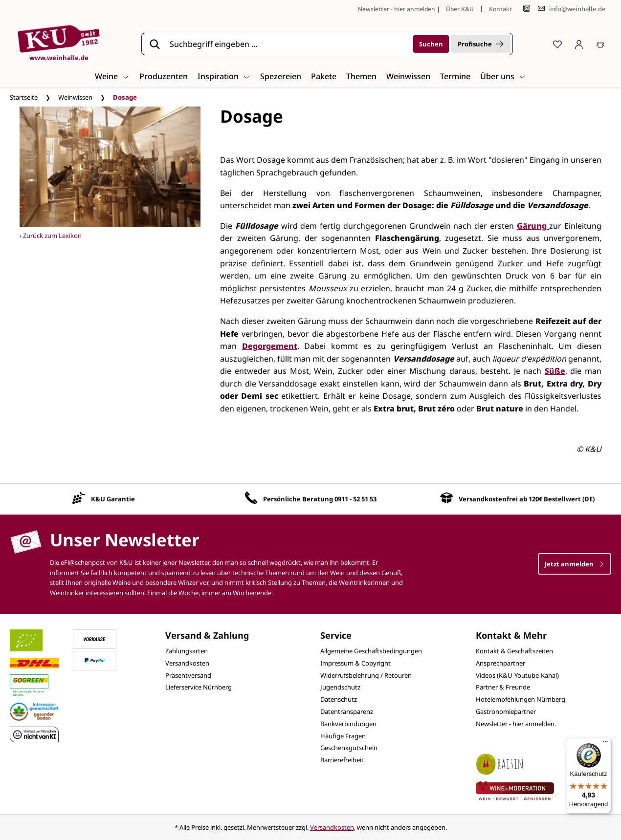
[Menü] (605, 744)
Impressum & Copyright (355, 663)
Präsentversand (188, 675)
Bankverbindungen (348, 724)
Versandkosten (187, 663)
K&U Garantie (113, 499)
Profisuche (481, 44)
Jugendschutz (340, 687)
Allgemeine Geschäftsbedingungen (371, 651)
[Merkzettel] (557, 44)
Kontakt (500, 9)
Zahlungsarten (187, 651)
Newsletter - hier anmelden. (516, 724)
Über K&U (460, 9)
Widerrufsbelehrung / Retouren (366, 675)
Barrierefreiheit (342, 760)
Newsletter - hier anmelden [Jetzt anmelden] (397, 9)
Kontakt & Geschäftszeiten (514, 651)
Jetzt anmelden (575, 564)
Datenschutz (339, 699)
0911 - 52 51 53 (355, 499)
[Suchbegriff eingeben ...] (288, 44)
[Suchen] (431, 44)
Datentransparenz (347, 711)
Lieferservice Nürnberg (199, 687)
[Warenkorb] (600, 44)
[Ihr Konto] (579, 44)
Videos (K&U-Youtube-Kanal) (517, 675)
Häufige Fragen (343, 736)
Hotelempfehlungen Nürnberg (521, 699)
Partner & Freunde (503, 687)
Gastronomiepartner (506, 711)
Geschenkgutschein (349, 748)
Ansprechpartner (500, 663)
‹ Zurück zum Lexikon (51, 236)
